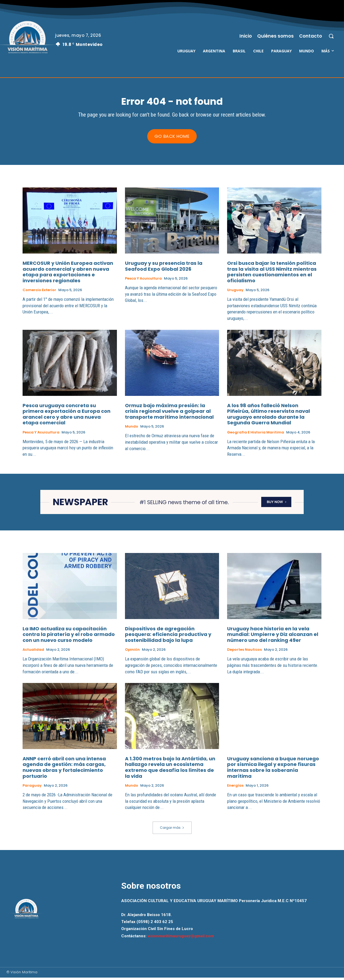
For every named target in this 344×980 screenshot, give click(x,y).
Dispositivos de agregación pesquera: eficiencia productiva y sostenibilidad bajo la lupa (168, 637)
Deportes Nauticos (244, 652)
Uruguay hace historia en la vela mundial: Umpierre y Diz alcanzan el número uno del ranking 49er (273, 637)
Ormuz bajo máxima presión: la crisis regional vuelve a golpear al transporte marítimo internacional (169, 414)
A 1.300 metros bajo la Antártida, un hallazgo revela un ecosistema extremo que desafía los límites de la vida (170, 770)
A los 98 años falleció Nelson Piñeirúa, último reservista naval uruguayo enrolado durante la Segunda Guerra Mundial (268, 417)
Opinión (132, 652)
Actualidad (33, 652)
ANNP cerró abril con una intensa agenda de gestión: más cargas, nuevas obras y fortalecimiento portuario (64, 770)
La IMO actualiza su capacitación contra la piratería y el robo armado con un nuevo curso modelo (69, 637)
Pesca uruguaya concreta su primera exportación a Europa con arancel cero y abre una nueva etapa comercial (67, 417)
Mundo (132, 429)
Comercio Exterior (39, 293)
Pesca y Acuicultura (143, 281)
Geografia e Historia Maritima (256, 435)
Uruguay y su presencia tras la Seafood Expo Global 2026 (164, 269)
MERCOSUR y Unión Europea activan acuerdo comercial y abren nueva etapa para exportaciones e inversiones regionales (68, 274)
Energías (235, 788)
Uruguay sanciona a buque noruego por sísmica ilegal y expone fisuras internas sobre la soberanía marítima (273, 770)
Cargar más (172, 830)
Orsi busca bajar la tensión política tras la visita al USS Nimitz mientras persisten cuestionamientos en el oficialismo (272, 274)
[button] (331, 36)
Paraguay (32, 788)
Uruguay (235, 293)
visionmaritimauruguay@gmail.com (181, 938)
